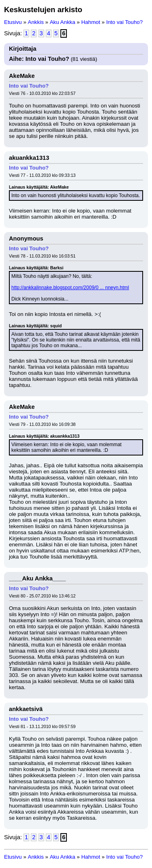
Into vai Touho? (124, 22)
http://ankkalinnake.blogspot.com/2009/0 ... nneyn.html (70, 288)
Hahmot (91, 22)
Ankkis (36, 22)
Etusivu (13, 22)
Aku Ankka (63, 22)
